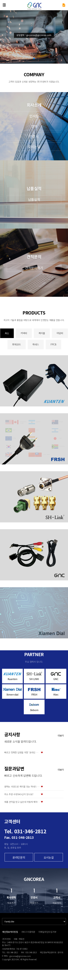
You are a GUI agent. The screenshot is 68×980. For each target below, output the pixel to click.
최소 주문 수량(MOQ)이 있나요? (19, 794)
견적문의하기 (34, 268)
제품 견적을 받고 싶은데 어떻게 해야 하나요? (22, 802)
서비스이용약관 (28, 932)
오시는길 (34, 147)
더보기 (61, 736)
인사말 (34, 116)
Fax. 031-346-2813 (19, 837)
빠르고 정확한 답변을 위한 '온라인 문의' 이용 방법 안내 (22, 752)
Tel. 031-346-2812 (25, 831)
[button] (34, 58)
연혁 (34, 126)
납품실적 (34, 199)
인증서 (34, 136)
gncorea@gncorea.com (20, 956)
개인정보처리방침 (10, 932)
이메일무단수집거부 (47, 932)
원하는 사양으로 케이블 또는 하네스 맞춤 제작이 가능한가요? (22, 787)
